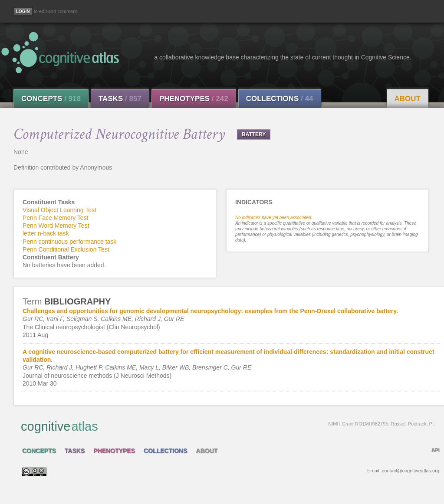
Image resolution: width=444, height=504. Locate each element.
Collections (280, 99)
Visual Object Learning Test (59, 210)
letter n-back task (46, 233)
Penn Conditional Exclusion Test (66, 249)
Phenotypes (194, 99)
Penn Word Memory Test (56, 226)
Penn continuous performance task (69, 242)
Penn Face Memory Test (55, 218)
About (408, 99)
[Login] (23, 11)
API (435, 450)
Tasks (120, 99)
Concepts (51, 99)
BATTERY (254, 134)
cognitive (228, 426)
